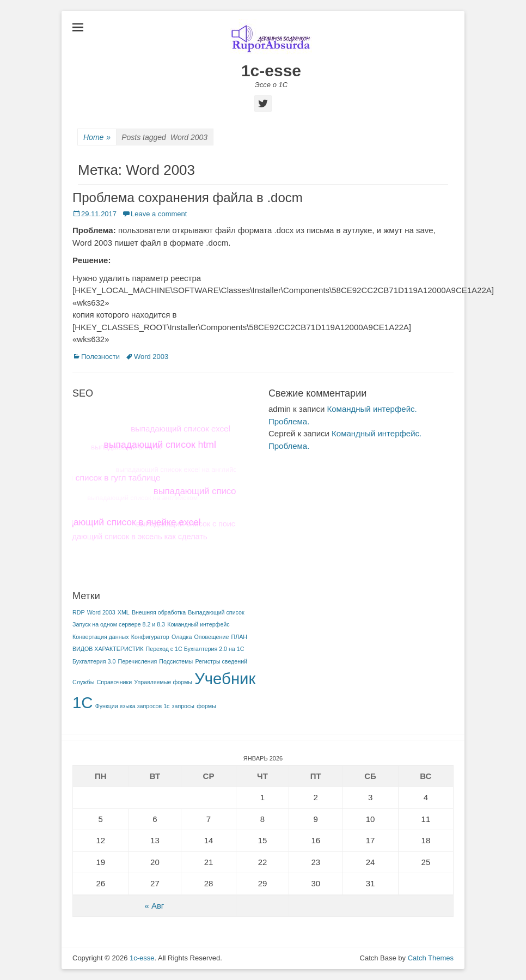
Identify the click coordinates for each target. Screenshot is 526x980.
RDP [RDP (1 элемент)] (79, 612)
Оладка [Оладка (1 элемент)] (182, 637)
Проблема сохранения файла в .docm (188, 197)
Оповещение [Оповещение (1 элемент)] (212, 637)
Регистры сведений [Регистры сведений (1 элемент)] (221, 661)
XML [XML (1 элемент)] (124, 612)
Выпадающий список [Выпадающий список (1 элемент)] (216, 612)
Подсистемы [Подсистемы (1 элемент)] (176, 661)
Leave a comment (159, 214)
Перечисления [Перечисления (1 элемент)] (138, 661)
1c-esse (271, 71)
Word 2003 (151, 357)
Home (97, 138)
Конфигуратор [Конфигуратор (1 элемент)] (150, 637)
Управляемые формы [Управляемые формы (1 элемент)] (163, 682)
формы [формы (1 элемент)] (206, 706)
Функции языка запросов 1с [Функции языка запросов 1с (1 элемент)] (133, 706)
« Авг (154, 906)
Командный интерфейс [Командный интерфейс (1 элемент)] (198, 624)
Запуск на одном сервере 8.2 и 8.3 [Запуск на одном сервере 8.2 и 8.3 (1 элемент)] (119, 624)
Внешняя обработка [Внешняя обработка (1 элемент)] (159, 612)
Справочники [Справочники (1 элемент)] (115, 682)
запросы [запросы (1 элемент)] (183, 706)
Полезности (100, 357)
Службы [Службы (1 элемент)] (83, 682)
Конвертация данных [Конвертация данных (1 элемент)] (101, 637)
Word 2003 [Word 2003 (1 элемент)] (101, 612)
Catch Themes (431, 958)
